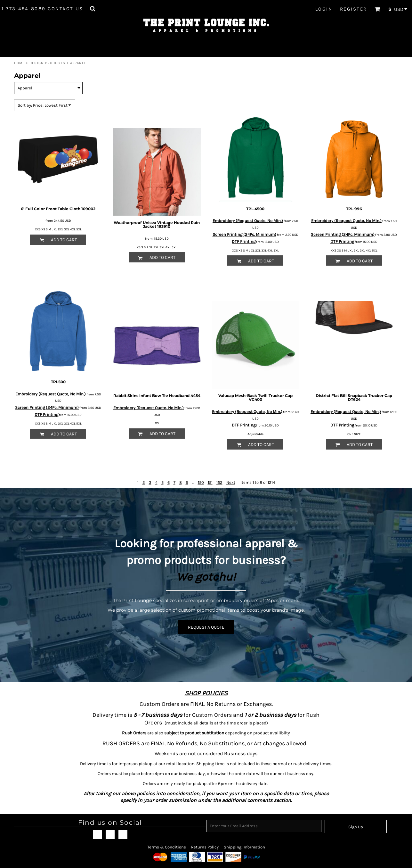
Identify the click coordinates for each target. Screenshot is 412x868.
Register (354, 9)
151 (210, 482)
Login (324, 9)
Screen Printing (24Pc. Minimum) (244, 234)
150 (201, 482)
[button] (93, 9)
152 (219, 482)
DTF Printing (244, 241)
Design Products (47, 63)
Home (19, 63)
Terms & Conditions (167, 847)
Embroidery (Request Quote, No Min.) (248, 221)
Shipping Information (244, 847)
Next (231, 482)
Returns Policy (205, 847)
